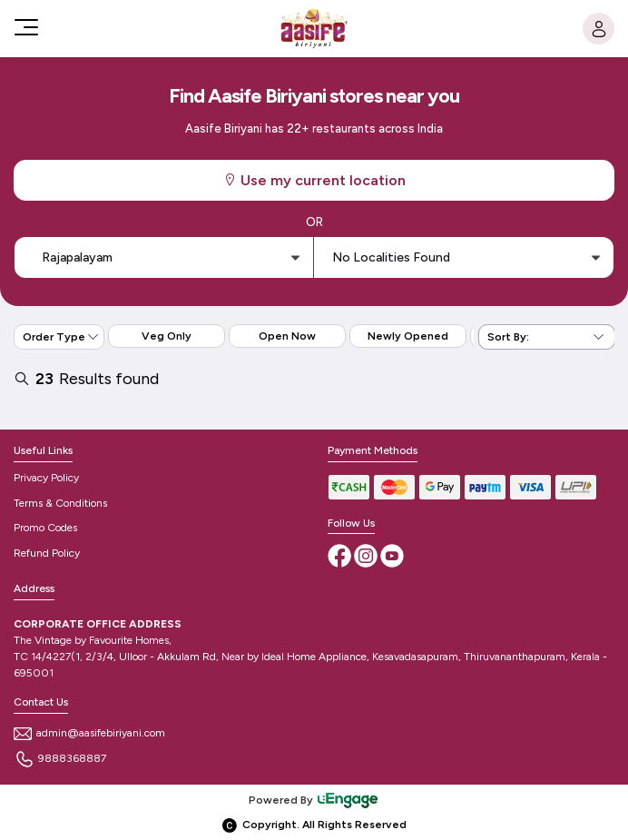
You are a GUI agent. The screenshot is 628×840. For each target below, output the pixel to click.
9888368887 (60, 758)
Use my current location (314, 180)
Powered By (314, 800)
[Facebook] (341, 555)
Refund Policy (47, 553)
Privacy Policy (46, 478)
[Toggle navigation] (25, 27)
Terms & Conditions (60, 503)
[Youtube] (392, 555)
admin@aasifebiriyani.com (89, 733)
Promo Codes (45, 528)
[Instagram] (367, 555)
